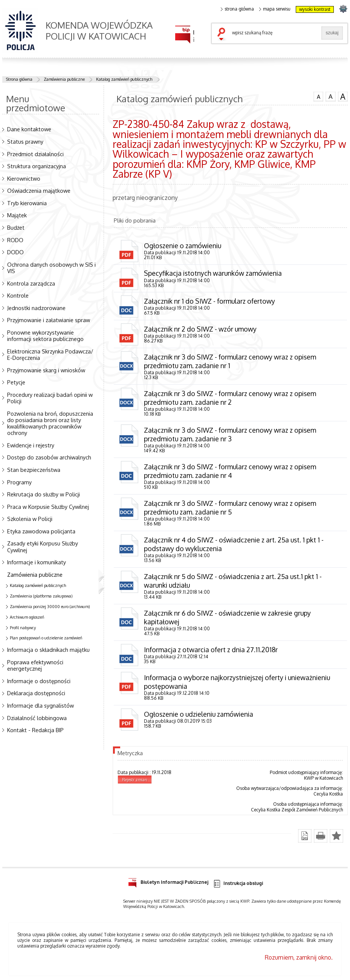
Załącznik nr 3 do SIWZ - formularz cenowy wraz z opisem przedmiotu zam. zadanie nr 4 (230, 471)
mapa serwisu (275, 9)
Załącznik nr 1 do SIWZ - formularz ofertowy (209, 301)
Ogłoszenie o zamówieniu (183, 246)
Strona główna (19, 79)
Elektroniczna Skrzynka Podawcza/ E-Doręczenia (50, 354)
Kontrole (18, 295)
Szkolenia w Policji (30, 519)
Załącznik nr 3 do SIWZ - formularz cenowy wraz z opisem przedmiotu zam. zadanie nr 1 (230, 361)
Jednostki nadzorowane (36, 308)
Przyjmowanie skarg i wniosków (46, 370)
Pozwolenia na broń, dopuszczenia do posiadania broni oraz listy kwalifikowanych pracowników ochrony (50, 423)
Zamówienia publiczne (64, 79)
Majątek (17, 215)
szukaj (223, 35)
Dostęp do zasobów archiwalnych (49, 457)
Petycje (16, 382)
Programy (19, 482)
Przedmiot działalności (35, 154)
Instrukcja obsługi (238, 884)
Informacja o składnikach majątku (48, 650)
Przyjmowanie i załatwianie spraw (49, 320)
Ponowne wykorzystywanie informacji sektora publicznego (45, 336)
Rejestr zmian (135, 780)
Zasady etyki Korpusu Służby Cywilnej (43, 546)
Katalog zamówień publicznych (124, 79)
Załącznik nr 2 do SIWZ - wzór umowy (200, 329)
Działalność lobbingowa (37, 718)
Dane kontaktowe (29, 129)
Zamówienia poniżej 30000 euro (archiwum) (50, 607)
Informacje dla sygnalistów (41, 705)
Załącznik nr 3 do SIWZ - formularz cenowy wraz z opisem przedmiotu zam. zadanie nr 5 (230, 508)
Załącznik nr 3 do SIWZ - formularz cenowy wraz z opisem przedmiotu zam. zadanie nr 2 (230, 398)
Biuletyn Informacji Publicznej (168, 881)
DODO (15, 252)
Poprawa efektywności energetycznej (35, 665)
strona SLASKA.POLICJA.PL (343, 8)
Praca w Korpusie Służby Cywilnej (48, 507)
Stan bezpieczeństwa (34, 470)
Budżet (16, 227)
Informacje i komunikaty (37, 562)
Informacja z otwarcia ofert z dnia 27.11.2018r (211, 650)
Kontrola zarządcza (31, 283)
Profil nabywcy (23, 628)
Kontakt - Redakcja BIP (35, 730)
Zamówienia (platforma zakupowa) (41, 596)
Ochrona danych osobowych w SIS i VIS (51, 268)
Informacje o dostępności (39, 681)
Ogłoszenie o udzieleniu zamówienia (199, 714)
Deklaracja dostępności (36, 693)
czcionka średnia (330, 96)
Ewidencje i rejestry (31, 445)
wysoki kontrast (315, 9)
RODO (15, 240)
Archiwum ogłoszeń (27, 617)
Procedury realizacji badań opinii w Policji (50, 398)
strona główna (237, 9)
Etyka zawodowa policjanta (41, 531)
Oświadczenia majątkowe (39, 190)
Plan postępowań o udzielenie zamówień (46, 638)
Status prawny (25, 141)
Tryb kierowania (27, 203)
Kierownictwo (24, 178)
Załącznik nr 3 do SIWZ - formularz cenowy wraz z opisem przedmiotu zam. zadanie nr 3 (230, 434)
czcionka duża (343, 97)
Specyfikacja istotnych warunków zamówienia (213, 273)
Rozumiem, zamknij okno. (299, 957)
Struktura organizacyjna (37, 166)
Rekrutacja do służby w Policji (44, 494)
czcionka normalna (318, 96)
